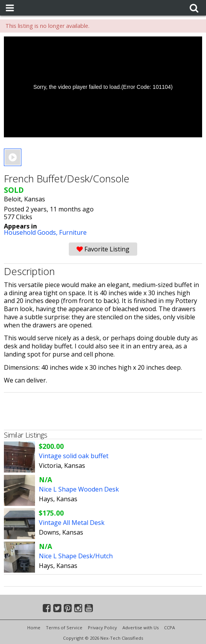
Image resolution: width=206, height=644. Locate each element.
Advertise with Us (141, 628)
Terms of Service (64, 628)
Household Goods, (31, 232)
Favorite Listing (103, 249)
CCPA (169, 628)
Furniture (73, 232)
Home (34, 628)
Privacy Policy (102, 628)
